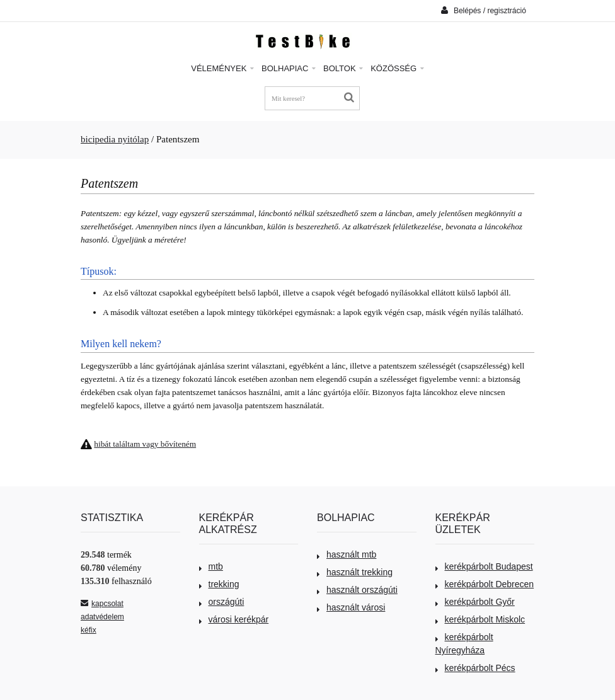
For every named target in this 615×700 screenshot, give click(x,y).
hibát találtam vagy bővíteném (145, 444)
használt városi (351, 607)
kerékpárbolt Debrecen (485, 584)
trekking (219, 584)
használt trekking (355, 572)
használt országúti (357, 590)
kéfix (89, 630)
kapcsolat (102, 604)
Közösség (397, 68)
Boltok (343, 68)
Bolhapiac (289, 68)
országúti (222, 602)
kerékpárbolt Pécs (475, 668)
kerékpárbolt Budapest (484, 566)
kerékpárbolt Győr (475, 602)
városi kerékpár (234, 619)
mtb (211, 566)
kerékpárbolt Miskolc (480, 619)
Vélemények (222, 68)
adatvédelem (102, 617)
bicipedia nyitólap (115, 139)
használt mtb (347, 554)
